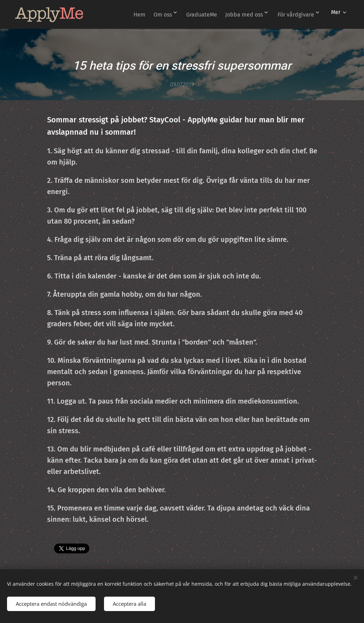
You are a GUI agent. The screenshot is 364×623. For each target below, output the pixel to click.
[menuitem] (178, 14)
